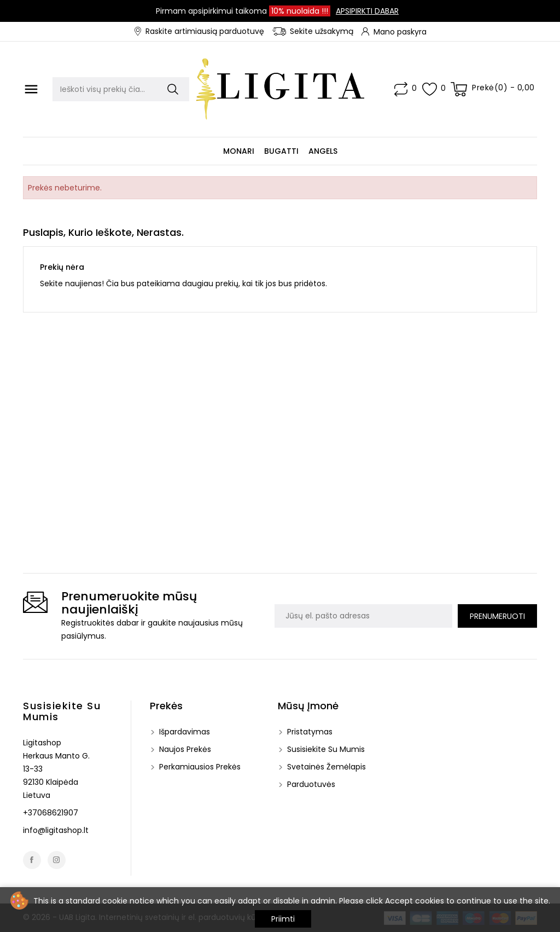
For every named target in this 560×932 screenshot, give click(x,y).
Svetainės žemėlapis (325, 767)
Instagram (57, 860)
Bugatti (281, 151)
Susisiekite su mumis (62, 711)
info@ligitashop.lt (56, 830)
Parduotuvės (310, 784)
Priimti (283, 919)
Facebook (32, 860)
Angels (323, 151)
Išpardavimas (183, 732)
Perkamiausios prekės (199, 767)
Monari (239, 151)
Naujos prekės (184, 749)
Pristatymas (309, 732)
